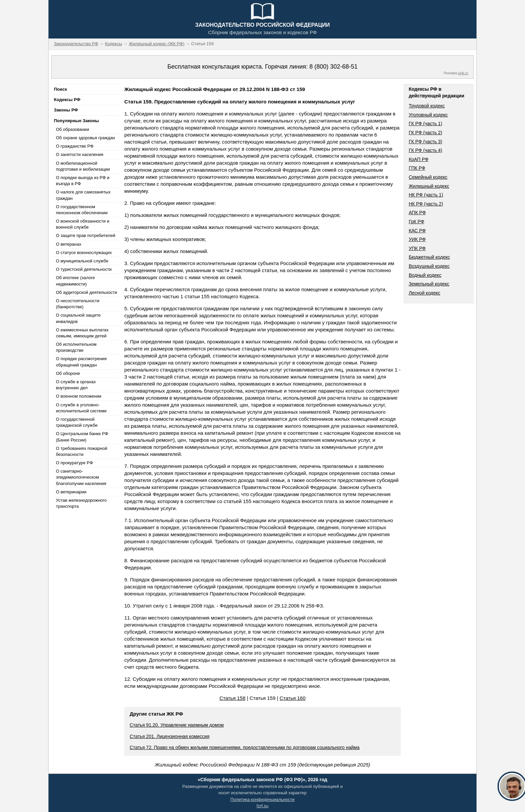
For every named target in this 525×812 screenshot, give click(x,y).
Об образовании (72, 129)
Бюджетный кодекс (429, 257)
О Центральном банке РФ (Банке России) (82, 437)
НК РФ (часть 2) (426, 204)
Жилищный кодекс (429, 186)
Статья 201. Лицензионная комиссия (169, 736)
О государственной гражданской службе (77, 422)
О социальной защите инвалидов (78, 318)
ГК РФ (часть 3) (426, 142)
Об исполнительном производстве (76, 347)
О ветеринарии (71, 492)
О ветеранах (69, 244)
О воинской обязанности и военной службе (83, 224)
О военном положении (79, 396)
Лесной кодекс (425, 293)
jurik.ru (463, 73)
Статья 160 (293, 698)
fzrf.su (262, 806)
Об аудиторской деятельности (87, 292)
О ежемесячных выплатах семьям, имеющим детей (82, 333)
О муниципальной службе (82, 261)
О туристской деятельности (84, 269)
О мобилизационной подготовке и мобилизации (83, 166)
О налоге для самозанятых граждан (83, 195)
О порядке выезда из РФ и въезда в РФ (83, 181)
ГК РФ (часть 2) (426, 133)
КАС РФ (417, 231)
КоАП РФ (419, 159)
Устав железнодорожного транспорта (81, 503)
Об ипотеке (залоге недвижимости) (75, 281)
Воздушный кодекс (429, 266)
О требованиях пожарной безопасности (82, 451)
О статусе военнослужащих (84, 253)
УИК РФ (417, 239)
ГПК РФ (417, 168)
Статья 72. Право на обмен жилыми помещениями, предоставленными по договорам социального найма (244, 747)
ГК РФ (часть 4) (426, 150)
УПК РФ (417, 248)
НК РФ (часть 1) (426, 195)
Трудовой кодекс (427, 106)
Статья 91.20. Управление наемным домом (177, 725)
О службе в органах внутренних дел (76, 385)
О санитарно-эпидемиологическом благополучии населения (81, 477)
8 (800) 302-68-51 (333, 67)
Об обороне (68, 373)
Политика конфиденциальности (262, 799)
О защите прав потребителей (86, 235)
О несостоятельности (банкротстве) (78, 304)
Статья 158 (232, 698)
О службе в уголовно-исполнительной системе (81, 408)
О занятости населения (80, 154)
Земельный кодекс (429, 284)
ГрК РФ (417, 222)
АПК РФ (417, 213)
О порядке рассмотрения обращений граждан (81, 362)
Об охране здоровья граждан (85, 138)
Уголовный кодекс (428, 115)
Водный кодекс (425, 275)
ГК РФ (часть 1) (426, 124)
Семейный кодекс (428, 177)
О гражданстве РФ (75, 146)
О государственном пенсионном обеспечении (82, 210)
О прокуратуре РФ (74, 463)
